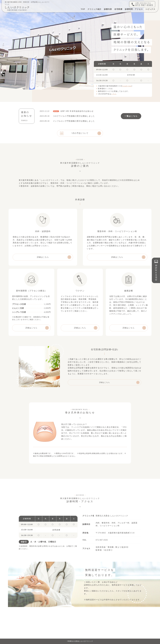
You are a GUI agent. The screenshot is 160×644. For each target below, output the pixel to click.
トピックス (150, 9)
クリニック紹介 (94, 9)
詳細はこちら (43, 257)
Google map (127, 86)
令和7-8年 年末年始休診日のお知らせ (73, 111)
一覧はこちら (131, 116)
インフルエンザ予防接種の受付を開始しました (74, 121)
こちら (114, 94)
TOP (83, 9)
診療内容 (108, 9)
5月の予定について (80, 133)
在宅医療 (118, 9)
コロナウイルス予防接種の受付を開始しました (74, 116)
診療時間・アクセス (134, 9)
